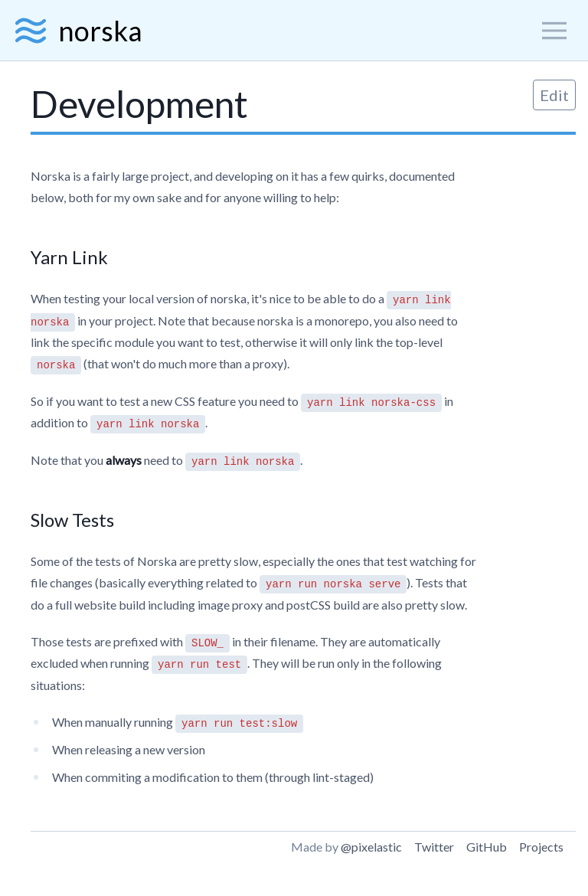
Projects (541, 847)
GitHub (487, 847)
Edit (554, 95)
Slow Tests (72, 520)
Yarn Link (69, 257)
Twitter (434, 847)
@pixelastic (371, 847)
